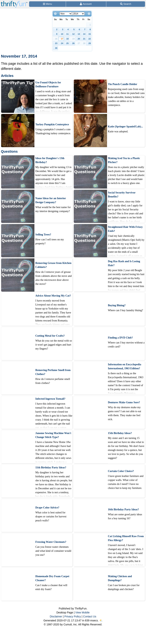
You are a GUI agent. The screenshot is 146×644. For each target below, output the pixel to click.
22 (90, 39)
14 (84, 34)
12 (73, 34)
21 (84, 39)
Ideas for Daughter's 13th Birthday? (50, 160)
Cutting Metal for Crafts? (50, 336)
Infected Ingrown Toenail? (50, 399)
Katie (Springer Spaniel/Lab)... (125, 127)
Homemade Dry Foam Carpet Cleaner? (52, 578)
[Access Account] (86, 4)
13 (79, 34)
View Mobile (82, 612)
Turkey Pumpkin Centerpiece (52, 124)
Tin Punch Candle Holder (123, 84)
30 (56, 48)
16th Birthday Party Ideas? (123, 509)
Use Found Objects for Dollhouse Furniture (48, 84)
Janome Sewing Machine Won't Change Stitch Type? (53, 435)
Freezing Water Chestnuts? (51, 542)
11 (67, 34)
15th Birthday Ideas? (120, 433)
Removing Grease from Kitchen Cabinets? (53, 265)
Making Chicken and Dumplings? (120, 578)
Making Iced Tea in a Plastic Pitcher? (124, 160)
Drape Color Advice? (47, 508)
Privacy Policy (73, 616)
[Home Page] (14, 2)
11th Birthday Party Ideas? (51, 468)
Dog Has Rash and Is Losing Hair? (124, 263)
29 (90, 43)
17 (62, 39)
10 (62, 34)
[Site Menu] (47, 4)
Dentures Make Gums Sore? (124, 402)
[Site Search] (126, 4)
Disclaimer (56, 616)
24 (62, 43)
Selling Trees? (43, 235)
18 (67, 39)
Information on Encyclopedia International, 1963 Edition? (125, 366)
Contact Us (90, 616)
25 (67, 43)
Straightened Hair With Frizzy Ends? (125, 229)
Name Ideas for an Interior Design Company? (51, 200)
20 (79, 39)
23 (56, 43)
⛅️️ (101, 620)
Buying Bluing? (117, 305)
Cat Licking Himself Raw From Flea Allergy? (126, 538)
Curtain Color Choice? (121, 471)
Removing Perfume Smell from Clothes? (53, 372)
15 (90, 34)
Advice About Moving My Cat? (53, 296)
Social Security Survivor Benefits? (122, 195)
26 (73, 43)
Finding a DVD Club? (120, 338)
